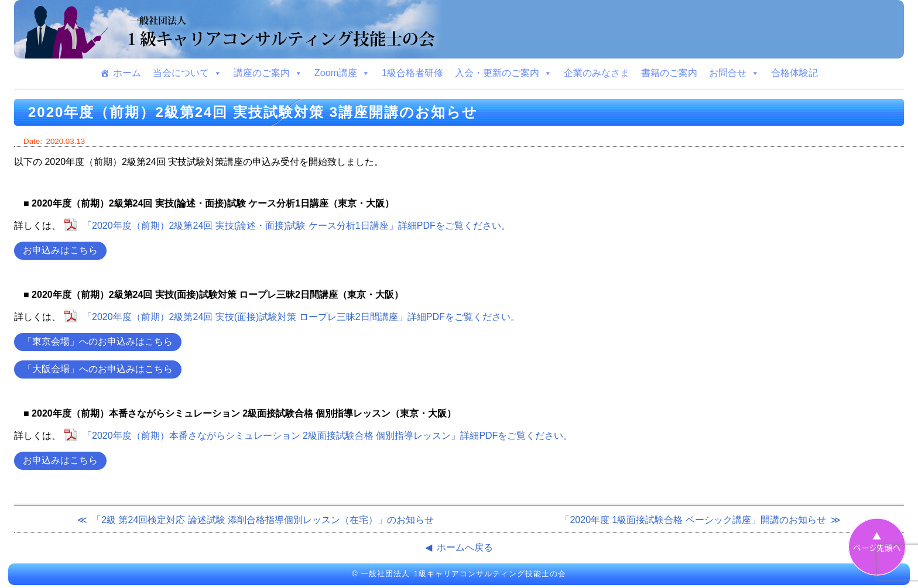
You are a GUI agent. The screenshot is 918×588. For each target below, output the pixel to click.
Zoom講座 (342, 73)
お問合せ (734, 73)
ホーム (127, 73)
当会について (187, 73)
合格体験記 (794, 73)
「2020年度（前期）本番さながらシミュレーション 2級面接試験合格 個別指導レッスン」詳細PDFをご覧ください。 (328, 436)
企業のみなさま (597, 73)
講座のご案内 (268, 73)
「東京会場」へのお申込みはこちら (98, 341)
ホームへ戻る (465, 547)
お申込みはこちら (60, 250)
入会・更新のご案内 (503, 73)
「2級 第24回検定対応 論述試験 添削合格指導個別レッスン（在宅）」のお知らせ (263, 520)
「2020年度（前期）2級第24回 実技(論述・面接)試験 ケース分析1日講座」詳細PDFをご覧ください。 (297, 226)
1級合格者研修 (412, 73)
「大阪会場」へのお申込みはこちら (98, 369)
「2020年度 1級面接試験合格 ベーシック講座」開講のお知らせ (693, 520)
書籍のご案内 (669, 73)
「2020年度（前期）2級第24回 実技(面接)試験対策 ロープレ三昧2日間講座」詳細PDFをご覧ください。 (301, 317)
